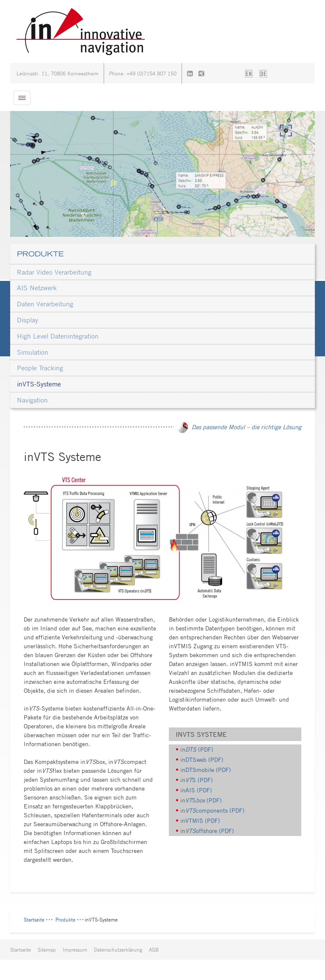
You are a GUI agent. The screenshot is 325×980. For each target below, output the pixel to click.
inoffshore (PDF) (207, 831)
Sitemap (47, 949)
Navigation (32, 400)
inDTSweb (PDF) (202, 759)
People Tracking (40, 368)
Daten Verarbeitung (45, 304)
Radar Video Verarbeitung (54, 272)
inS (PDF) (197, 780)
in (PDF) (197, 749)
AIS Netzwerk (37, 288)
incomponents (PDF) (212, 810)
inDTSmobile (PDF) (206, 770)
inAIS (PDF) (196, 790)
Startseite (34, 919)
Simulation (33, 352)
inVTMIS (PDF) (200, 820)
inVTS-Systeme (39, 384)
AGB (154, 949)
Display (28, 320)
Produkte (40, 254)
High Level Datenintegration (58, 336)
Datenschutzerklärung (118, 949)
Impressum (75, 949)
